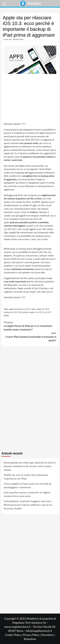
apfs (33, 309)
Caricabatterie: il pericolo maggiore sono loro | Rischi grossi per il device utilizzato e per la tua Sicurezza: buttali (28, 505)
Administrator (18, 39)
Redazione (30, 639)
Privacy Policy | (32, 635)
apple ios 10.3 (43, 309)
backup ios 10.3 (11, 312)
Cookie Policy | (14, 635)
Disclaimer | (48, 635)
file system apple (27, 312)
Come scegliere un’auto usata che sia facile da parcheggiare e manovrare (28, 485)
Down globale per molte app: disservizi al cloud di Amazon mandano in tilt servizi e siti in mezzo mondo (30, 466)
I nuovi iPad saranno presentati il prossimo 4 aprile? (30, 337)
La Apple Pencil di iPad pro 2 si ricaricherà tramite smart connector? (30, 326)
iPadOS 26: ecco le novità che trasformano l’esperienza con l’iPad (26, 477)
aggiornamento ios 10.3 (20, 309)
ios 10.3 (39, 312)
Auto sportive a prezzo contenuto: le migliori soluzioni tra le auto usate (27, 494)
